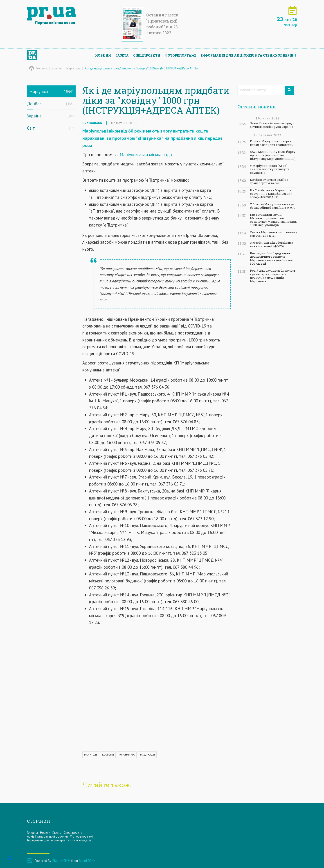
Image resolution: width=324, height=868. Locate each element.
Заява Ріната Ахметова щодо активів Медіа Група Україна (272, 125)
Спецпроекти (147, 55)
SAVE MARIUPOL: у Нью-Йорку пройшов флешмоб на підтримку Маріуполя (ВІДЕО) (273, 155)
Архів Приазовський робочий (47, 836)
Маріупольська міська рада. (146, 155)
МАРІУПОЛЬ (91, 755)
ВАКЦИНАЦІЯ (147, 755)
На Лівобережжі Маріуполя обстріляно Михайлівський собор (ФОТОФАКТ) (271, 194)
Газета (122, 55)
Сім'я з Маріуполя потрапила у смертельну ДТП (273, 234)
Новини (103, 55)
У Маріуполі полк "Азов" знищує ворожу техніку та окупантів (270, 169)
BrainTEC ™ (87, 861)
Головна (32, 833)
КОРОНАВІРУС (127, 755)
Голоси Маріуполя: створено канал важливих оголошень (272, 143)
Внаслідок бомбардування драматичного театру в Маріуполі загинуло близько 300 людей (272, 258)
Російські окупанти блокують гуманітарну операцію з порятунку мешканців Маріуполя (273, 276)
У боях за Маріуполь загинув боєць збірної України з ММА (272, 206)
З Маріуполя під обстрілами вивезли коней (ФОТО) (272, 244)
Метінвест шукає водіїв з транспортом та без (269, 181)
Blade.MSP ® (61, 861)
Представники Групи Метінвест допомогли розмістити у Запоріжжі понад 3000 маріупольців (273, 220)
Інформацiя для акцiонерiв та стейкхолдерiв (247, 55)
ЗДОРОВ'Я (108, 755)
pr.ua (87, 145)
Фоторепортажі (181, 55)
